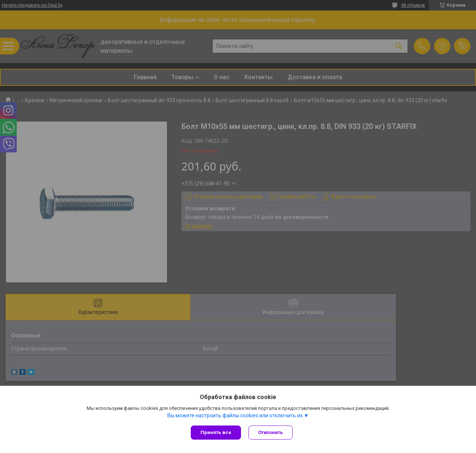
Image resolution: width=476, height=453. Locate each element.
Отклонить (271, 432)
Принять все (216, 432)
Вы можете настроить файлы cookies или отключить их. (236, 415)
